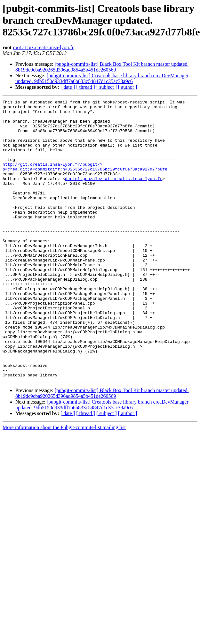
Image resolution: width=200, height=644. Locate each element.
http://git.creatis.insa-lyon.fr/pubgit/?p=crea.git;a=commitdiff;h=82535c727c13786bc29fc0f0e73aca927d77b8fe (85, 180)
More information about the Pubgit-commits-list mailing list (64, 483)
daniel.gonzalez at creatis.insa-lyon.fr (114, 195)
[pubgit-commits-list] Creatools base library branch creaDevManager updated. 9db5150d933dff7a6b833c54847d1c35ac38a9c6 (102, 78)
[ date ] (68, 87)
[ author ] (128, 87)
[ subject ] (107, 87)
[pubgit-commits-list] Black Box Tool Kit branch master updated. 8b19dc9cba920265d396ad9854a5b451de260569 (102, 67)
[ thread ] (86, 87)
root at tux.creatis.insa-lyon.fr (43, 47)
